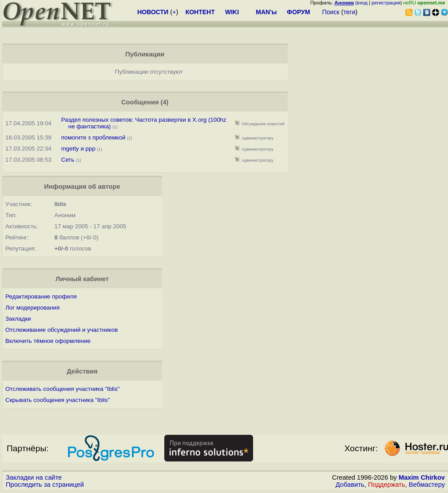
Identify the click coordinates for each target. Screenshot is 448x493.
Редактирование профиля (41, 296)
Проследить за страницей (45, 485)
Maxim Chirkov (422, 477)
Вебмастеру (427, 485)
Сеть (68, 160)
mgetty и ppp (78, 149)
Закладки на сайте (34, 477)
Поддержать (387, 485)
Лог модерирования (32, 308)
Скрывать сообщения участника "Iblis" (57, 400)
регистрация (386, 3)
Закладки (18, 319)
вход (362, 3)
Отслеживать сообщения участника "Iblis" (62, 389)
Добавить (350, 485)
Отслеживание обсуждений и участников (61, 330)
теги (349, 12)
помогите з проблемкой (93, 137)
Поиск (331, 12)
